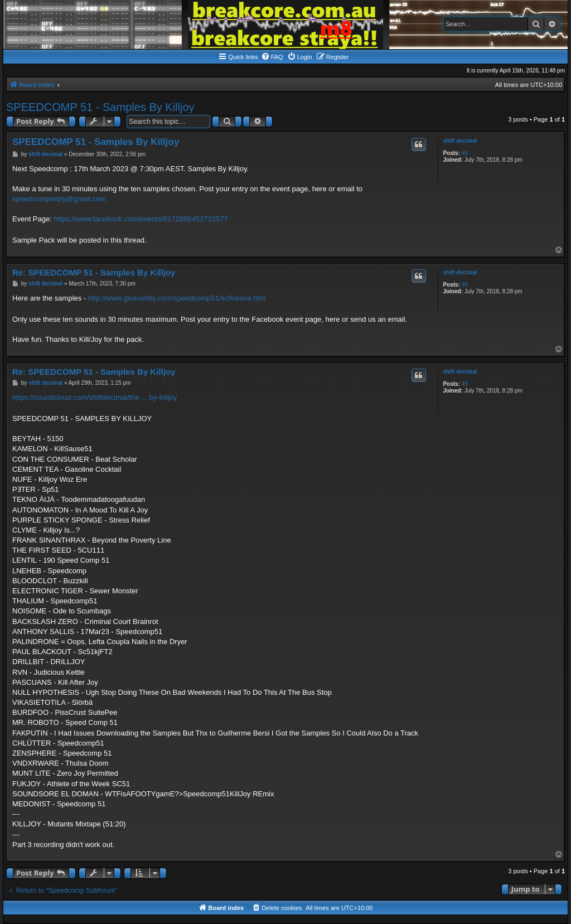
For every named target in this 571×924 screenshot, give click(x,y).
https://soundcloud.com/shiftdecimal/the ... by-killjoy (95, 397)
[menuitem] (272, 57)
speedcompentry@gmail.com (59, 199)
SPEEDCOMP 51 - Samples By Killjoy (100, 107)
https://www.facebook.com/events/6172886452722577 (141, 219)
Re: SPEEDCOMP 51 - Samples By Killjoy (94, 272)
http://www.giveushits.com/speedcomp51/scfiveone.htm (177, 298)
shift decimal (460, 141)
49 (465, 153)
